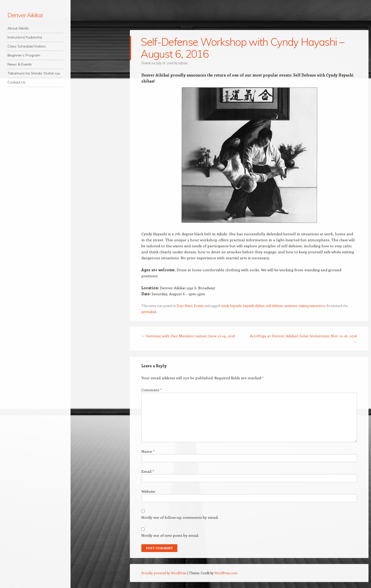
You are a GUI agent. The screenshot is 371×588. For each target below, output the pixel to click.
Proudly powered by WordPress (164, 573)
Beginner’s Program (24, 55)
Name (148, 451)
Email (148, 471)
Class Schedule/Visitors (27, 46)
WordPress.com (226, 573)
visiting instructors (312, 306)
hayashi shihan (254, 306)
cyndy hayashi (231, 306)
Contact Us (17, 82)
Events (199, 306)
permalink (149, 312)
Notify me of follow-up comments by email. (180, 517)
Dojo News (184, 306)
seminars (291, 306)
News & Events (20, 64)
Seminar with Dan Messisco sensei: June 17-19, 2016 (188, 336)
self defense (274, 306)
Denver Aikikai (25, 15)
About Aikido (18, 28)
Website (148, 491)
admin (183, 63)
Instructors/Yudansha (25, 37)
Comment (151, 390)
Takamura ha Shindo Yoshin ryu (34, 73)
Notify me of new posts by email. (170, 535)
